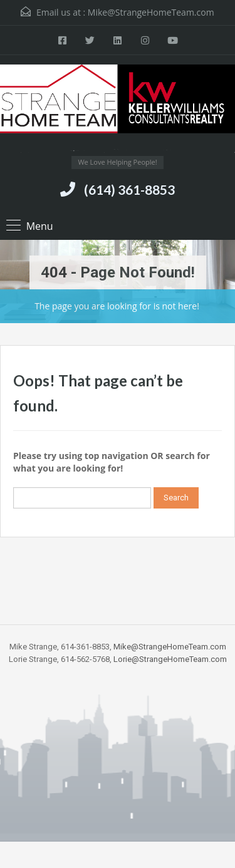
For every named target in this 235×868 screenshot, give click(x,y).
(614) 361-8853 (129, 189)
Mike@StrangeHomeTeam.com (151, 12)
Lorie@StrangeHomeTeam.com (170, 659)
